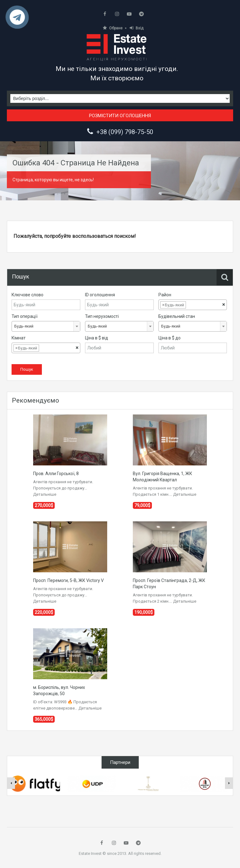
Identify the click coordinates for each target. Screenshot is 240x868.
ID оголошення (100, 295)
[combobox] (193, 305)
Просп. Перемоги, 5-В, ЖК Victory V (68, 580)
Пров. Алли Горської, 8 (56, 474)
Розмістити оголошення (120, 116)
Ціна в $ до (170, 338)
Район (165, 295)
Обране (113, 28)
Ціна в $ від (97, 338)
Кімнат (19, 338)
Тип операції (25, 316)
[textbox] (192, 305)
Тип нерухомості (102, 316)
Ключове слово (27, 295)
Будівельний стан (177, 316)
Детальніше (45, 494)
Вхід (137, 28)
